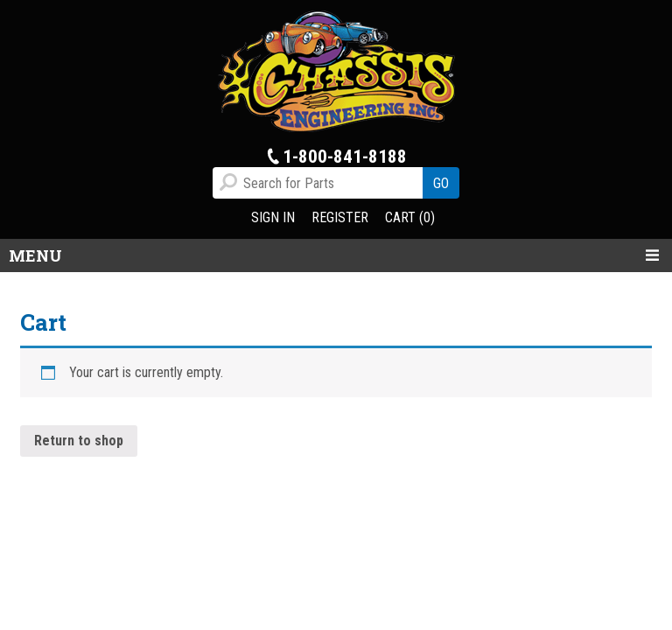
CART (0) (410, 217)
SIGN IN (273, 217)
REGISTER (340, 217)
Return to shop (79, 441)
